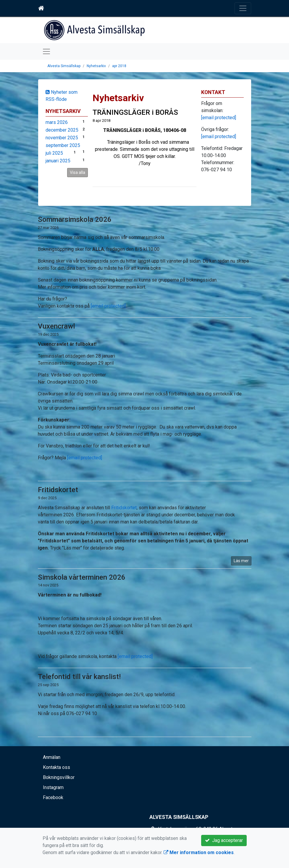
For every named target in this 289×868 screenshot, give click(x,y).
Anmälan (52, 757)
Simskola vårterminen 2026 (82, 577)
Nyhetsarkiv (96, 66)
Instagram (53, 787)
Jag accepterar (224, 840)
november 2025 (62, 138)
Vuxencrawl (56, 326)
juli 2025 (54, 153)
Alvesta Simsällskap (64, 66)
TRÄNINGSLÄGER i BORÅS (135, 112)
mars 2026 (57, 122)
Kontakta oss (56, 767)
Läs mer (241, 561)
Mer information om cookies (199, 852)
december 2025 (62, 130)
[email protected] (108, 306)
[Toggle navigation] (243, 8)
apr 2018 (119, 66)
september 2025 (63, 145)
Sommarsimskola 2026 (75, 219)
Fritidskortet (58, 490)
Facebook (53, 797)
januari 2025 (58, 161)
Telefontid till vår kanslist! (79, 677)
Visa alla (78, 172)
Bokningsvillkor (59, 777)
